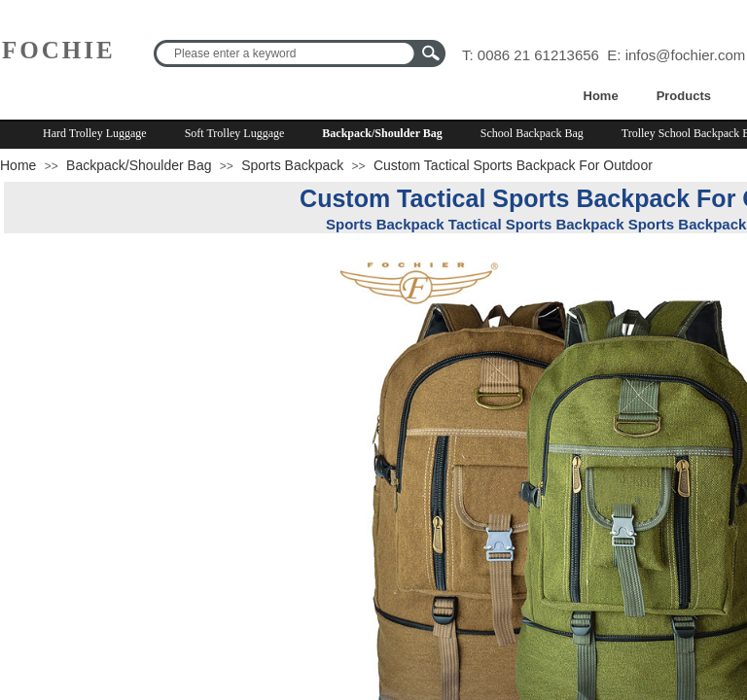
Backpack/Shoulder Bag (382, 133)
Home (601, 96)
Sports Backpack (292, 165)
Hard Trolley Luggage (95, 133)
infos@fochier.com (686, 55)
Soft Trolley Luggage (235, 133)
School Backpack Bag (532, 133)
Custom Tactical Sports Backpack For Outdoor (513, 165)
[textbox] (287, 53)
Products (684, 96)
